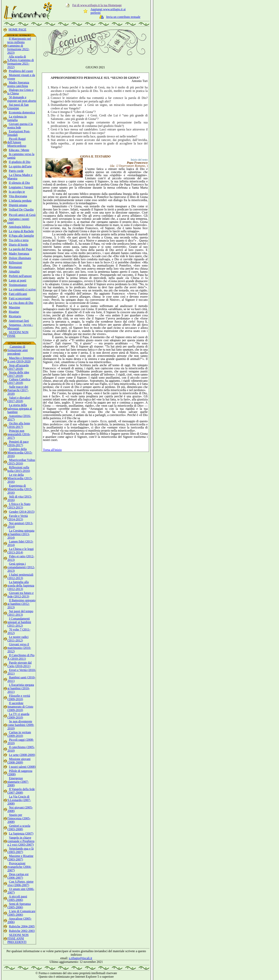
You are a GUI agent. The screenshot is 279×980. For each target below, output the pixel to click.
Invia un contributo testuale (123, 17)
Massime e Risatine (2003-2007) (20, 858)
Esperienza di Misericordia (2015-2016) (20, 489)
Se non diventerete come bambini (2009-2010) (21, 725)
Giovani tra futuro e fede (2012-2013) (21, 595)
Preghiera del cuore (21, 71)
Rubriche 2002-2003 (22, 931)
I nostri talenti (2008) (22, 767)
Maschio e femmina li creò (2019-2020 (21, 360)
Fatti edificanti (18, 294)
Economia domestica (22, 112)
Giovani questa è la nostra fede (20, 126)
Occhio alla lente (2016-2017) (19, 425)
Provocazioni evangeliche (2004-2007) (19, 867)
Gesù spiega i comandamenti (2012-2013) (21, 567)
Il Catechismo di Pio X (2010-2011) (21, 657)
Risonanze (15, 267)
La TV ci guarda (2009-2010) (18, 716)
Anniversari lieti (19, 321)
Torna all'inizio (52, 450)
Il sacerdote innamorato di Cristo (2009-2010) (20, 707)
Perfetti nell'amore (20, 276)
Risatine (14, 312)
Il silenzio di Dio (19, 183)
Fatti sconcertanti (20, 298)
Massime (14, 307)
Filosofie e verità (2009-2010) (19, 697)
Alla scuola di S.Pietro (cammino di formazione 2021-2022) (20, 62)
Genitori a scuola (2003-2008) (19, 827)
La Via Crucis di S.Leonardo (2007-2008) (19, 800)
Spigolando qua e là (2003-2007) (21, 850)
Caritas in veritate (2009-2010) (19, 734)
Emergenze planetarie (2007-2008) (18, 782)
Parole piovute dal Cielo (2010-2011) (19, 664)
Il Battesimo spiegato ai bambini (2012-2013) (21, 604)
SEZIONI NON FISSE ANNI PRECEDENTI (18, 938)
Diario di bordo (18, 245)
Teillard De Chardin (21, 210)
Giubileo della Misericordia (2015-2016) (20, 453)
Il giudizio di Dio (20, 162)
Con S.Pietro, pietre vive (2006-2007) (20, 883)
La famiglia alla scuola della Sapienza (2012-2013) (21, 585)
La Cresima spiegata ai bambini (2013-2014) (21, 534)
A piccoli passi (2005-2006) (17, 898)
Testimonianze (18, 285)
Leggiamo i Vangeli (21, 187)
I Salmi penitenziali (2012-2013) (20, 576)
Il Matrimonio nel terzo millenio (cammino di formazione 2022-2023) (19, 46)
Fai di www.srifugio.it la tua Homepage (97, 5)
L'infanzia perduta (20, 201)
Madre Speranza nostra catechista (18, 84)
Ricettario (15, 316)
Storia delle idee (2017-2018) (18, 374)
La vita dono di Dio (21, 303)
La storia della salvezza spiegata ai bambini (20, 409)
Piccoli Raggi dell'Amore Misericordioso (17, 142)
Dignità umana (18, 205)
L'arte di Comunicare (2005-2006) (21, 913)
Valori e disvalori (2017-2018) (19, 399)
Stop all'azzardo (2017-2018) (18, 367)
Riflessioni (15, 263)
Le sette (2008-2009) (22, 755)
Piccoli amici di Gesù (22, 215)
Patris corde (16, 171)
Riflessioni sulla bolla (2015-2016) (19, 469)
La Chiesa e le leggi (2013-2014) (21, 551)
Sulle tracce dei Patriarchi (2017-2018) (18, 390)
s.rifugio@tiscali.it (81, 958)
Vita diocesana (18, 196)
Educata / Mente (19, 150)
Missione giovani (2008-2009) (19, 761)
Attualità (14, 271)
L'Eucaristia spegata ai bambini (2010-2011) (21, 688)
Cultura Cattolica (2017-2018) (19, 381)
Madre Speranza (19, 254)
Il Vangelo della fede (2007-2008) (21, 791)
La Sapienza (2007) (21, 834)
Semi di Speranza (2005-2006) (19, 906)
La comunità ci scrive (22, 289)
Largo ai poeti (17, 280)
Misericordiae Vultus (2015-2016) (21, 462)
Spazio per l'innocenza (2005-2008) (19, 818)
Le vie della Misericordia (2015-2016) (20, 478)
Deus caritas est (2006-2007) (18, 876)
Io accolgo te (17, 192)
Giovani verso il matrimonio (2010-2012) (19, 648)
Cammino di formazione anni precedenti (18, 350)
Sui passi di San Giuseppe (18, 106)
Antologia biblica (19, 227)
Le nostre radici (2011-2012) (18, 639)
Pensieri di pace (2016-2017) (18, 443)
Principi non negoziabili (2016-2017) (19, 434)
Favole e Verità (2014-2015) (18, 518)
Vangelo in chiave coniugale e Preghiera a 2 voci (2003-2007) (21, 841)
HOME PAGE (17, 29)
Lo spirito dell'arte (20, 166)
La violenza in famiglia (17, 118)
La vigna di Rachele (21, 231)
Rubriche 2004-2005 (22, 926)
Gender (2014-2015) (22, 512)
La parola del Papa (20, 249)
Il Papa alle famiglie (21, 236)
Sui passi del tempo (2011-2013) (20, 613)
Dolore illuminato (20, 258)
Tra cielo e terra (19, 240)
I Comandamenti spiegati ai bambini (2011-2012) (19, 622)
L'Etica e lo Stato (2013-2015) (19, 506)
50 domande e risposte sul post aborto (22, 99)
